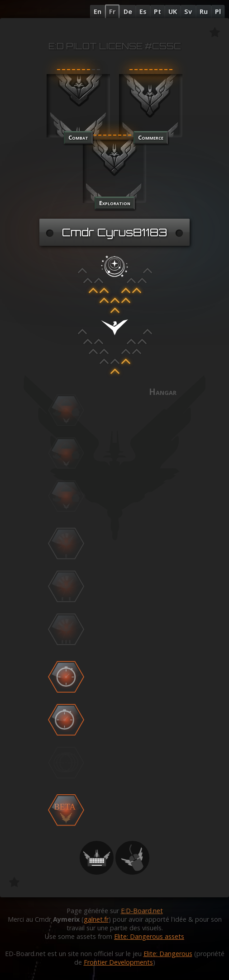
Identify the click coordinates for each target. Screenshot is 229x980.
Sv (188, 12)
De (128, 12)
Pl (218, 12)
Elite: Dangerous (168, 954)
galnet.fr (96, 919)
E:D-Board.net (142, 911)
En (98, 12)
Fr (112, 12)
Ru (204, 12)
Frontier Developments (118, 962)
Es (143, 12)
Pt (157, 12)
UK (173, 12)
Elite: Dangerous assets (149, 936)
